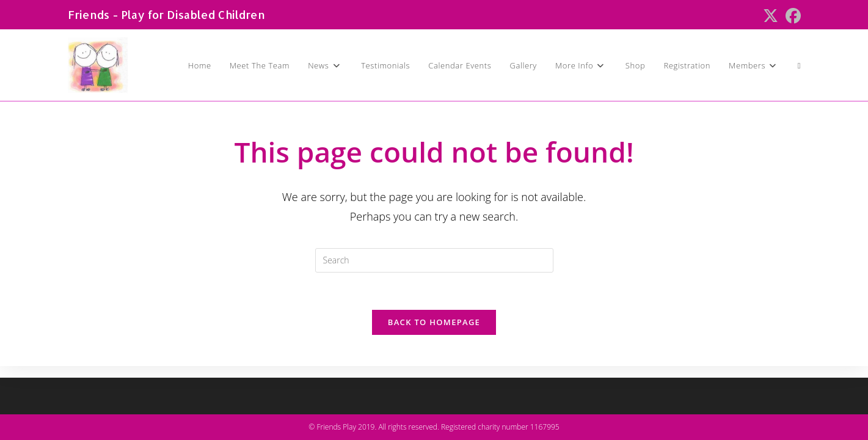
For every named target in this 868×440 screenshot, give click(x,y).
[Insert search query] (434, 260)
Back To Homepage (434, 322)
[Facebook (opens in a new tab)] (791, 16)
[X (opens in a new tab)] (771, 16)
